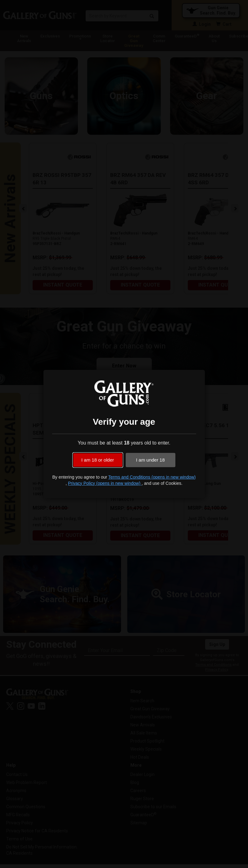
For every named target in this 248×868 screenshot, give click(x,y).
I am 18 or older (98, 460)
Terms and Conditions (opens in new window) (152, 477)
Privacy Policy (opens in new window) (105, 483)
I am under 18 (150, 460)
